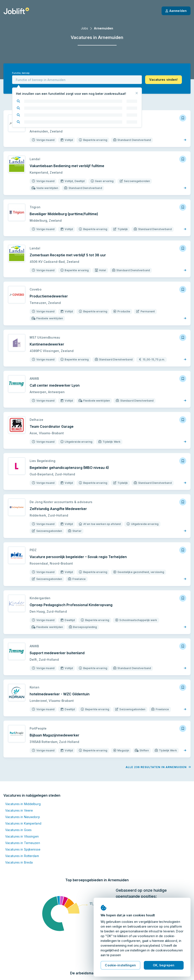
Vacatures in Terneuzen (23, 843)
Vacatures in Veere (19, 810)
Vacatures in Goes (18, 830)
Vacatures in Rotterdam (22, 856)
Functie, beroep (21, 73)
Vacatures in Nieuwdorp (23, 817)
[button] (164, 80)
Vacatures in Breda (19, 862)
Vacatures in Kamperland (23, 823)
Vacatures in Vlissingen (22, 836)
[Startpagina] (16, 11)
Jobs (84, 28)
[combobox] (77, 80)
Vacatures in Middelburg (23, 804)
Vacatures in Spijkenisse (23, 849)
